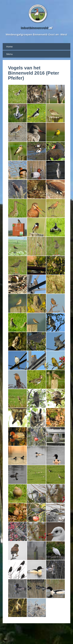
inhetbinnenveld (34, 28)
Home (9, 47)
